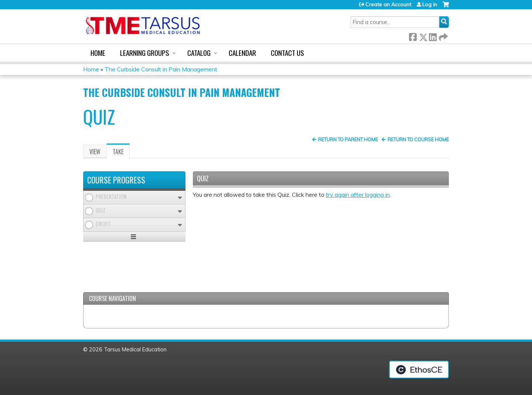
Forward (443, 36)
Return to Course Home (418, 139)
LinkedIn (433, 36)
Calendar (242, 53)
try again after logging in (358, 195)
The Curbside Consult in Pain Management (161, 69)
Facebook (413, 36)
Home (98, 53)
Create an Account (388, 4)
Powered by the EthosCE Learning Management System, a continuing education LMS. (419, 369)
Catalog (199, 53)
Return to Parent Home (348, 139)
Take (121, 153)
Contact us (287, 53)
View (95, 152)
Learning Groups (145, 53)
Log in (430, 4)
